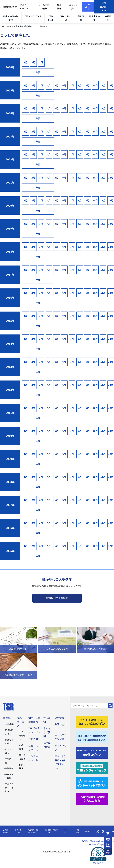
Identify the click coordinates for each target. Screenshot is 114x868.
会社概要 (9, 724)
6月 (64, 85)
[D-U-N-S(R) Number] (92, 737)
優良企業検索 (94, 18)
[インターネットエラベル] (92, 783)
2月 (33, 62)
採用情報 (59, 718)
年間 (38, 72)
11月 (103, 85)
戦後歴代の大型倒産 (57, 598)
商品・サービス (66, 18)
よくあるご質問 (47, 732)
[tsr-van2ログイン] (92, 721)
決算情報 (9, 768)
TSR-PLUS (51, 18)
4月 (49, 85)
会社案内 (108, 18)
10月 (95, 85)
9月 (88, 85)
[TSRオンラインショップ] (92, 768)
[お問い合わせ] (104, 7)
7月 (72, 85)
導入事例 (81, 18)
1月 (26, 62)
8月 (80, 85)
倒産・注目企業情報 (11, 18)
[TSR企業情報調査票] (92, 798)
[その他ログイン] (92, 752)
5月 (57, 85)
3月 (41, 62)
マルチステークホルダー (9, 787)
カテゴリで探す (22, 736)
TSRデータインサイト (33, 18)
